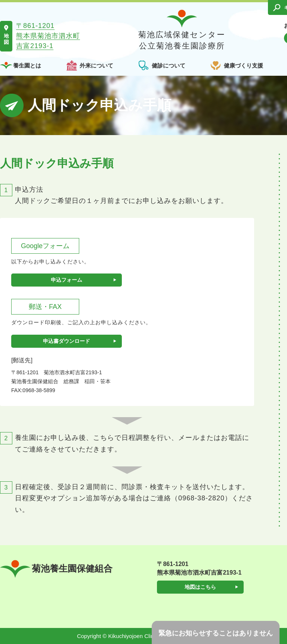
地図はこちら (200, 587)
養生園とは (27, 65)
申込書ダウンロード (67, 341)
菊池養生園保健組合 (56, 569)
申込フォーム (67, 280)
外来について (96, 65)
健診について (169, 65)
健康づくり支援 (243, 65)
